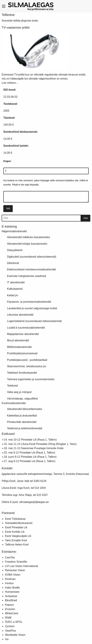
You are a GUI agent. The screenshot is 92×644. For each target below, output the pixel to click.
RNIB (8, 618)
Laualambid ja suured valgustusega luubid (32, 308)
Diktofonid (13, 263)
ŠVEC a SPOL (14, 622)
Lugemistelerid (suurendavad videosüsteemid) (34, 321)
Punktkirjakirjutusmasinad (22, 353)
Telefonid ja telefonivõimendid (25, 428)
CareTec (10, 557)
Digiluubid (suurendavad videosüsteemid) (32, 257)
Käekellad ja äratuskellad (22, 416)
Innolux (9, 583)
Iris (7, 639)
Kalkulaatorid (15, 289)
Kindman (10, 579)
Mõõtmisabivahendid (19, 347)
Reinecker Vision (15, 570)
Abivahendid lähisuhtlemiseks (25, 409)
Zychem (10, 626)
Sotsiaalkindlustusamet (19, 523)
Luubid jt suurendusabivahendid (26, 328)
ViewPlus (11, 631)
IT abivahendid (16, 282)
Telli (8, 209)
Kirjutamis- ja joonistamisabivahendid (29, 302)
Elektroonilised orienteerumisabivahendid (31, 269)
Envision (10, 609)
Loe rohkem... (10, 83)
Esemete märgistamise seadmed (27, 276)
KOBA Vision (13, 575)
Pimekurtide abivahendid (22, 422)
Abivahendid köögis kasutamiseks (27, 244)
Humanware (12, 592)
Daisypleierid (15, 250)
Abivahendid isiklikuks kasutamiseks (29, 237)
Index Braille (12, 588)
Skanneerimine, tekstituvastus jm (27, 366)
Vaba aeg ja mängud (19, 392)
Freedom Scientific (16, 562)
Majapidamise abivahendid (23, 334)
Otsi (86, 218)
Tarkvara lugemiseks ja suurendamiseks (31, 379)
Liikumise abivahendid (20, 315)
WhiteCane (12, 613)
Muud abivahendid (18, 340)
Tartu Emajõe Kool (16, 540)
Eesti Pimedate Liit (16, 527)
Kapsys (9, 605)
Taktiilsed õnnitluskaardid (22, 373)
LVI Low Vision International (21, 566)
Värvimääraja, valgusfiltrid (22, 399)
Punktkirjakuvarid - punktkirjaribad (27, 360)
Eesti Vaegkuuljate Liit (18, 536)
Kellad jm (13, 295)
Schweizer (11, 596)
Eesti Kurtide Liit (15, 532)
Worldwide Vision (15, 635)
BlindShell (11, 600)
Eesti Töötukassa (15, 519)
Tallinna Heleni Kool (17, 545)
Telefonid (12, 386)
